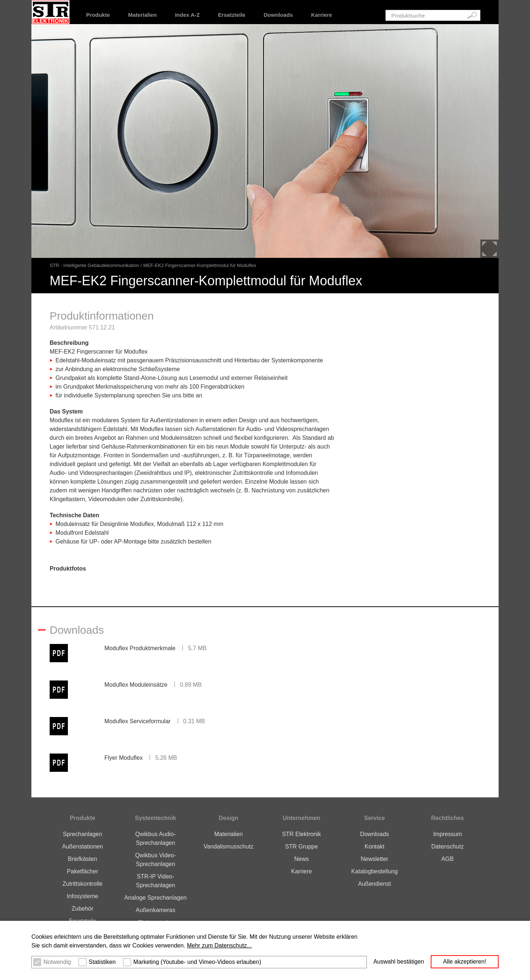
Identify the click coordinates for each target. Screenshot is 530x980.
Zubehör (82, 909)
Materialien (142, 15)
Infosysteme (82, 896)
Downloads (278, 15)
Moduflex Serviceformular (137, 721)
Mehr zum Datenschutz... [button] (219, 945)
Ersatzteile (232, 15)
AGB (448, 859)
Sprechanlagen (82, 834)
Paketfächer (82, 871)
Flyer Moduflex (124, 758)
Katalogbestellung (374, 871)
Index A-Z (187, 15)
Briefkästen (82, 859)
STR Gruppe (302, 846)
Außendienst (375, 884)
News (302, 859)
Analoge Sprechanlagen (156, 898)
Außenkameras (156, 910)
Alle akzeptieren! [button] (465, 962)
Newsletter (375, 859)
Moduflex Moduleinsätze (136, 685)
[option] (265, 141)
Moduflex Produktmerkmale (140, 648)
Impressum (447, 834)
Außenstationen (82, 846)
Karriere (322, 15)
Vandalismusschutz (229, 846)
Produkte (98, 15)
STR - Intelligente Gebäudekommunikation (94, 265)
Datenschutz (447, 846)
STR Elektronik (302, 834)
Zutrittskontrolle (82, 884)
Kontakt (375, 846)
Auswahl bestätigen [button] (399, 962)
